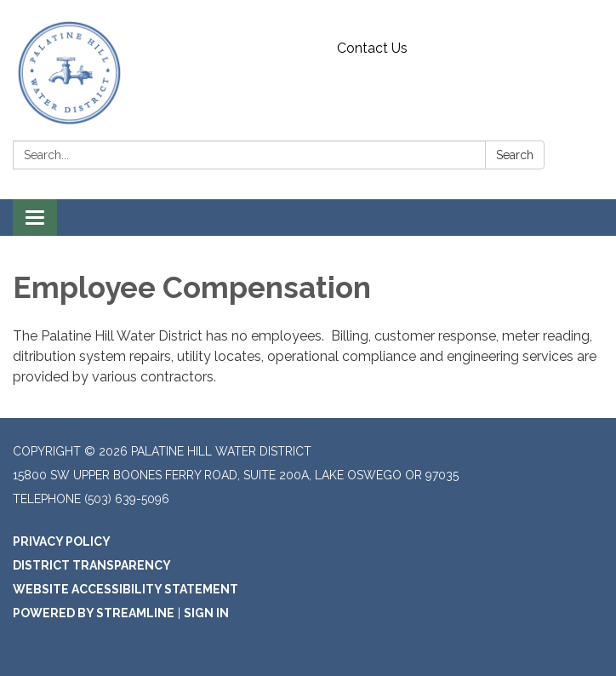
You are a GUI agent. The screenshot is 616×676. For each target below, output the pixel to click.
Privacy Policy (62, 541)
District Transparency (92, 565)
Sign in (206, 613)
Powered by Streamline (94, 613)
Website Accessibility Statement (125, 589)
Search (515, 155)
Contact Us (372, 48)
